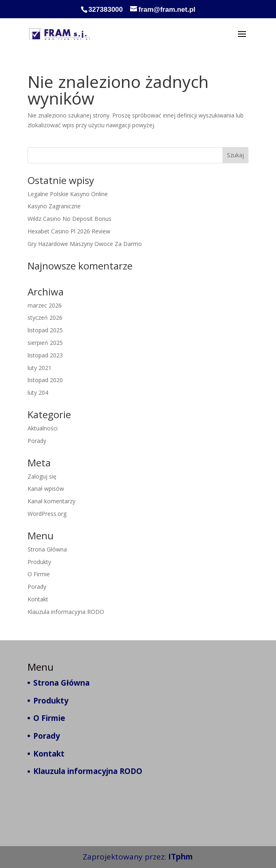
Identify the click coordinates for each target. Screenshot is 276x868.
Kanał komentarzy (51, 501)
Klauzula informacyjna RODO (66, 612)
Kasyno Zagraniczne (54, 206)
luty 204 (38, 392)
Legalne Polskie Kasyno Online (68, 194)
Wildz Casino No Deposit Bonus (70, 219)
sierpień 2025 (45, 343)
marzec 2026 (45, 305)
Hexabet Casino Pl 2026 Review (69, 231)
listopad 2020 (45, 380)
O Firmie (39, 574)
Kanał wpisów (46, 489)
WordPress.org (47, 514)
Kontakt (38, 599)
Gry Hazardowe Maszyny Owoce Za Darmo (85, 244)
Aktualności (43, 428)
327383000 (106, 10)
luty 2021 (40, 368)
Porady (37, 441)
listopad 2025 (45, 330)
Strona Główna (47, 549)
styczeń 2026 (45, 317)
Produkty (39, 562)
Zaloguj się (42, 476)
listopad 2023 (45, 355)
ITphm (181, 857)
